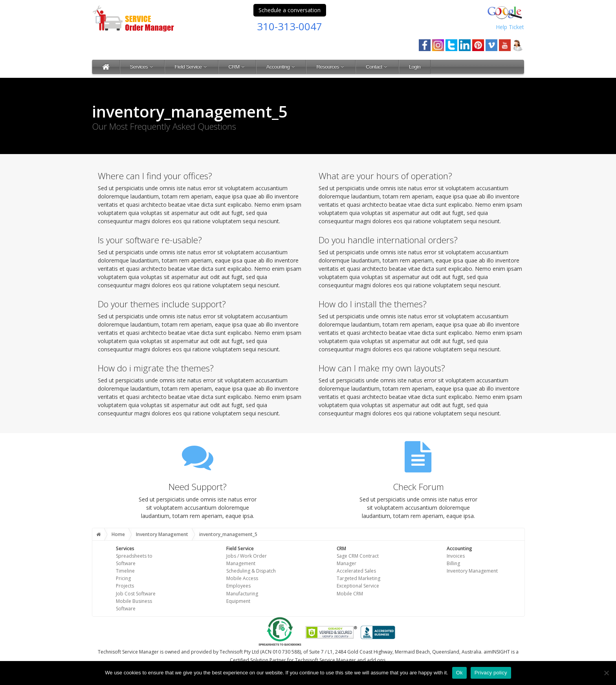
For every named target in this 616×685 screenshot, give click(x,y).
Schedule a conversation (290, 10)
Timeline (125, 571)
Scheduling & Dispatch (251, 571)
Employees (238, 586)
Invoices (456, 556)
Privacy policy (491, 673)
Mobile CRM (350, 594)
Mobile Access (242, 578)
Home (118, 534)
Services (142, 67)
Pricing (123, 578)
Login (415, 67)
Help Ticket (510, 27)
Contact (377, 67)
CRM (237, 67)
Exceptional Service (358, 586)
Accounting (281, 67)
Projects (125, 586)
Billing (453, 563)
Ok (459, 673)
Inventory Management (162, 534)
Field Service (192, 67)
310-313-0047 (290, 26)
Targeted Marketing (358, 578)
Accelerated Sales (356, 571)
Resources (331, 67)
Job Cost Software (136, 594)
